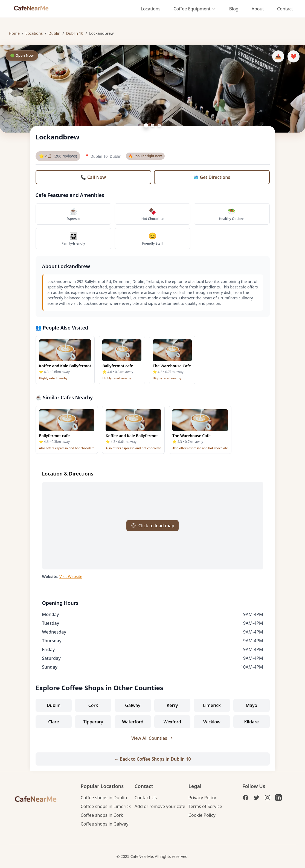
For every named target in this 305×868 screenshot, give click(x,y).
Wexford (172, 722)
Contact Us (146, 798)
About (258, 9)
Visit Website (71, 576)
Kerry (172, 705)
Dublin (54, 33)
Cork (93, 705)
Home (14, 33)
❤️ (294, 56)
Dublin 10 (75, 33)
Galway (133, 705)
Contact (285, 9)
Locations (151, 9)
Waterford (133, 722)
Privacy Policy (202, 798)
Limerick (212, 705)
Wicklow (212, 722)
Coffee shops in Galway (105, 824)
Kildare (251, 722)
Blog (234, 9)
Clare (53, 722)
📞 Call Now (93, 177)
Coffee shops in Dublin (104, 798)
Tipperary (93, 722)
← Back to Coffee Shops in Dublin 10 (152, 759)
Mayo (251, 705)
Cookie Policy (202, 815)
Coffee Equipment (195, 9)
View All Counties (152, 738)
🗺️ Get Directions (212, 177)
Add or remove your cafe (160, 806)
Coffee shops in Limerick (106, 806)
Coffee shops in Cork (102, 815)
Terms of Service (205, 806)
